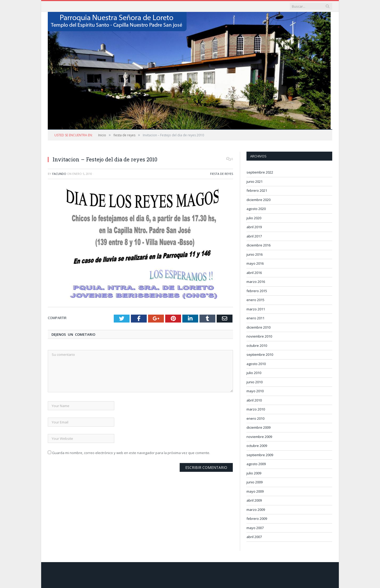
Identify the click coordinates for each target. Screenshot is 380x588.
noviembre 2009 (259, 437)
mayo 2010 (255, 391)
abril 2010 (254, 400)
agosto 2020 (256, 209)
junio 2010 (255, 382)
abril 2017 (254, 236)
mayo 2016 (255, 263)
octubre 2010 (257, 346)
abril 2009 (254, 500)
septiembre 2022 (260, 172)
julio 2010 (254, 373)
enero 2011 (255, 318)
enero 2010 (255, 418)
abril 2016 (254, 273)
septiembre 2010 (260, 354)
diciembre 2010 (258, 327)
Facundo (59, 174)
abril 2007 (254, 537)
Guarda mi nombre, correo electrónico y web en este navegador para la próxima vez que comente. (131, 453)
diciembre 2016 (258, 245)
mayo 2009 (255, 491)
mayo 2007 (255, 528)
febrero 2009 (257, 519)
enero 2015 (255, 300)
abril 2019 (254, 227)
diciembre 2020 (258, 200)
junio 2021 (255, 181)
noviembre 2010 (259, 336)
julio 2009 (254, 473)
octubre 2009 (257, 446)
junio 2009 (255, 482)
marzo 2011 (256, 309)
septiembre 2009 (260, 455)
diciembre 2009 (258, 427)
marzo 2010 (256, 409)
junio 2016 (255, 254)
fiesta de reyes (222, 174)
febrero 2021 (257, 190)
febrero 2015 (257, 291)
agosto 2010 (256, 364)
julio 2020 (254, 218)
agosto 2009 (256, 464)
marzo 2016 (256, 282)
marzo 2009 (256, 510)
